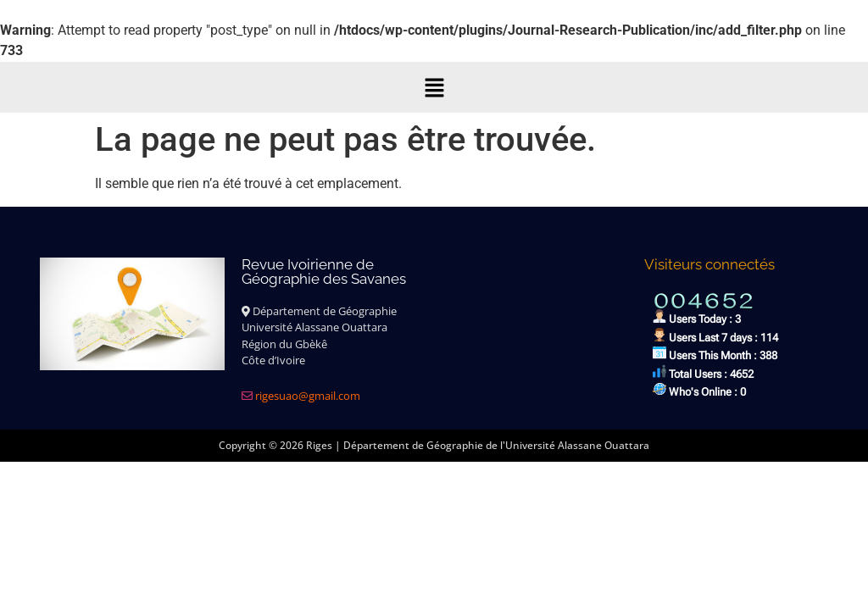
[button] (434, 87)
